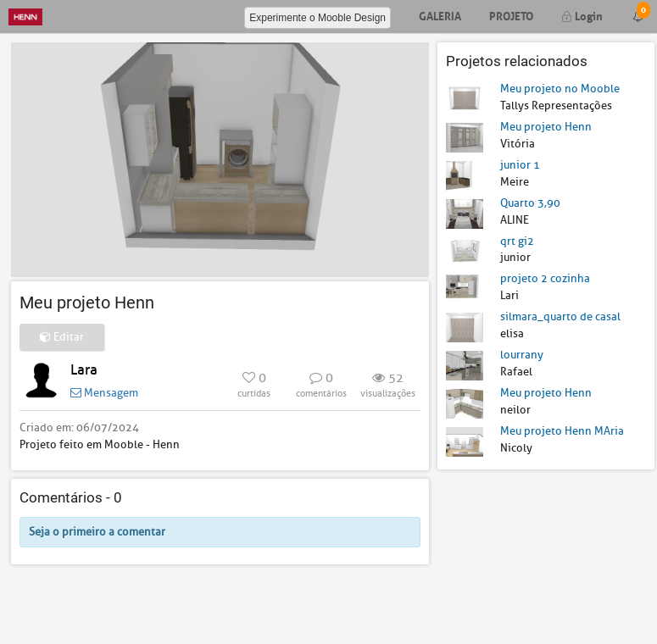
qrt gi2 (517, 241)
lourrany (522, 355)
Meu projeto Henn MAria (562, 431)
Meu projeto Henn (546, 127)
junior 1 (520, 165)
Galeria (440, 15)
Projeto (511, 15)
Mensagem (104, 393)
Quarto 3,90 (530, 203)
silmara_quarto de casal (560, 316)
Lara (84, 370)
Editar (62, 337)
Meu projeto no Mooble (560, 89)
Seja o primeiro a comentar (97, 532)
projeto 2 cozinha (545, 278)
